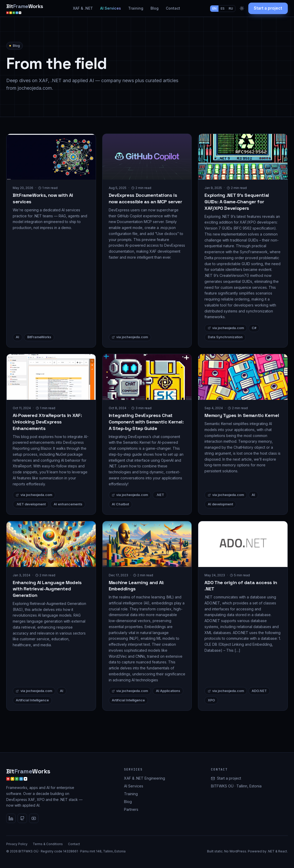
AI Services (111, 8)
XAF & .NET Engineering (145, 778)
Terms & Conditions (48, 844)
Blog (155, 8)
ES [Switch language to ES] (223, 8)
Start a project (268, 8)
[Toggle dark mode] (242, 8)
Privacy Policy (17, 844)
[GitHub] (22, 818)
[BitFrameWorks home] (25, 8)
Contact (173, 8)
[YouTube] (34, 818)
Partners (131, 809)
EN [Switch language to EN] (214, 8)
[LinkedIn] (11, 818)
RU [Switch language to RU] (231, 8)
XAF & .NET (83, 8)
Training (136, 8)
